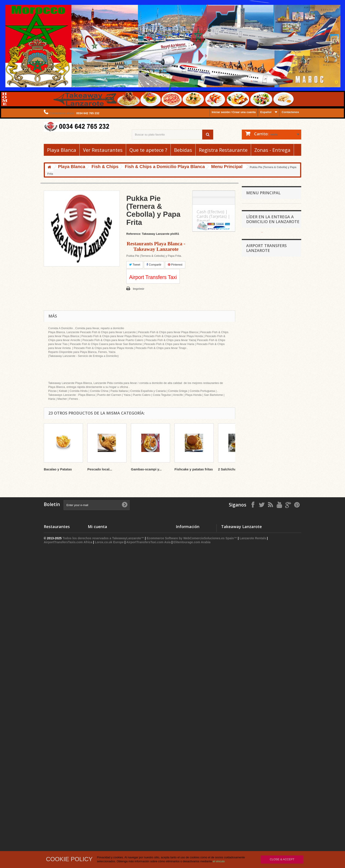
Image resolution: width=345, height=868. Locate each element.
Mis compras (96, 800)
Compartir (154, 265)
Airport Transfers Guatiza (265, 697)
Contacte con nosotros (191, 817)
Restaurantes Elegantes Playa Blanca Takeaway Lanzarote (267, 379)
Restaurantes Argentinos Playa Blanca (267, 359)
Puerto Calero (255, 497)
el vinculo (219, 861)
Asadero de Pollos (261, 335)
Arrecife (251, 518)
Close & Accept (282, 859)
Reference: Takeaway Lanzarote (148, 234)
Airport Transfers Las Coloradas (270, 724)
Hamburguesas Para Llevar (267, 295)
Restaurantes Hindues (59, 823)
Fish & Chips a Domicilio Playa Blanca (267, 399)
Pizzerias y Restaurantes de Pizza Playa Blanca (270, 217)
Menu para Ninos (260, 423)
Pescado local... (100, 469)
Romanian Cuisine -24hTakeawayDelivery (260, 237)
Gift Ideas (255, 369)
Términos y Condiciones (192, 834)
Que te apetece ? (148, 150)
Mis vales (94, 823)
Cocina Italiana (259, 308)
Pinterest (175, 265)
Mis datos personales (102, 817)
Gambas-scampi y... (146, 469)
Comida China (258, 247)
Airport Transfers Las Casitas (268, 717)
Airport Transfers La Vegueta (268, 704)
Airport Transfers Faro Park (267, 684)
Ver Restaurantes (103, 150)
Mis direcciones (99, 812)
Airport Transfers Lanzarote (266, 624)
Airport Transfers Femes (265, 691)
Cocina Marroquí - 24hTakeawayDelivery (260, 284)
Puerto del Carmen (259, 491)
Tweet (135, 265)
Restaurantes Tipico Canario (267, 301)
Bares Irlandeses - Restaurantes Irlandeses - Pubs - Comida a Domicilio (268, 457)
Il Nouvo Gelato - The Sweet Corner (266, 440)
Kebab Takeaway (260, 274)
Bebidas (183, 150)
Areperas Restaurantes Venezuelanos (262, 345)
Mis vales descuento (102, 806)
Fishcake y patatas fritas (194, 469)
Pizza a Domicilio (55, 800)
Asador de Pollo (55, 829)
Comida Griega (259, 227)
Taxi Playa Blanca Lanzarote (268, 664)
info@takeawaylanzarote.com (274, 824)
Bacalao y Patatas (58, 469)
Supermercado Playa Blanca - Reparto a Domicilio (267, 318)
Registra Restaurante (223, 150)
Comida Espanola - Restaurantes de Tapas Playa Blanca (269, 257)
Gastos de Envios (188, 829)
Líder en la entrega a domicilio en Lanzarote (273, 537)
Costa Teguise (256, 511)
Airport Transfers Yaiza (264, 644)
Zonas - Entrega (272, 150)
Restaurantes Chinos (58, 817)
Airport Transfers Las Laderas (268, 730)
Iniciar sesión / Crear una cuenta (234, 112)
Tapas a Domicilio (56, 834)
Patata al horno (259, 416)
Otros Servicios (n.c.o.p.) (265, 484)
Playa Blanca (62, 150)
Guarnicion (256, 430)
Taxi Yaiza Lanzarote (263, 671)
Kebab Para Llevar (56, 806)
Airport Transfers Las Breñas (268, 710)
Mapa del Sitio (185, 840)
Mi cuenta (97, 793)
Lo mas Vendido (187, 812)
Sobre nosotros (186, 823)
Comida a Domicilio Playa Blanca (270, 477)
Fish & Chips (257, 389)
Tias (249, 504)
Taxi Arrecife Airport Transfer (267, 658)
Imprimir (139, 289)
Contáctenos (290, 112)
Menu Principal (259, 409)
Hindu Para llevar (260, 267)
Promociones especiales (193, 800)
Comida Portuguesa (262, 470)
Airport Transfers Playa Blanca (269, 638)
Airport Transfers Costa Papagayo (271, 677)
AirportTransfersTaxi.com (265, 651)
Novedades (183, 806)
